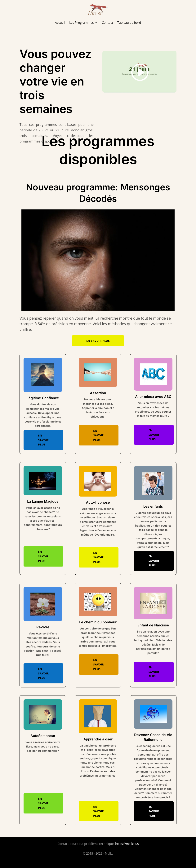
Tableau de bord (129, 23)
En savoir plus (98, 341)
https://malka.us (127, 844)
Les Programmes (82, 23)
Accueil (60, 23)
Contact (107, 23)
